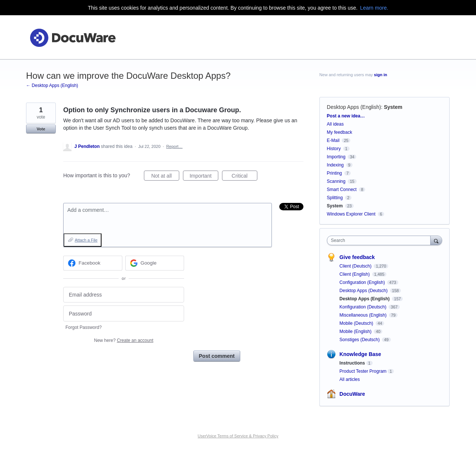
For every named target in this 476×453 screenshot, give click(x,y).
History (334, 149)
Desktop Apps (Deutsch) (364, 291)
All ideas (335, 124)
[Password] (124, 313)
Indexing (335, 165)
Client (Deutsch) (356, 266)
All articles (350, 379)
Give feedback (357, 257)
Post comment (217, 356)
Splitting (335, 198)
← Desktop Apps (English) (52, 85)
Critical (245, 177)
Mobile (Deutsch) (357, 323)
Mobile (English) (356, 331)
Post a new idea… (346, 116)
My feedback (340, 132)
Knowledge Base (360, 354)
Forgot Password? (83, 327)
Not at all (165, 177)
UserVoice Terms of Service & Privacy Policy (238, 436)
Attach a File (86, 240)
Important (204, 177)
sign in (381, 75)
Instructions (352, 363)
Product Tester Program (363, 371)
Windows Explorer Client (351, 214)
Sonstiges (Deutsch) (360, 340)
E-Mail (333, 140)
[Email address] (124, 295)
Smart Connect (342, 190)
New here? (124, 340)
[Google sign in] (155, 263)
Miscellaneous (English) (364, 315)
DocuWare (352, 394)
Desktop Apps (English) (354, 107)
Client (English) (355, 274)
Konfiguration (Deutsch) (364, 307)
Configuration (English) (363, 282)
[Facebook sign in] (93, 263)
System (393, 107)
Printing (335, 173)
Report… (174, 146)
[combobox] (381, 240)
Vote (41, 129)
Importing (336, 157)
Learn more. (374, 8)
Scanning (336, 181)
